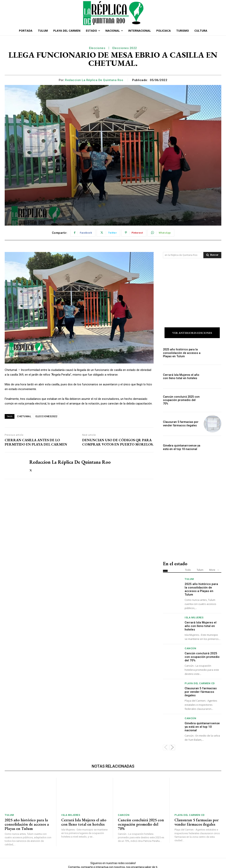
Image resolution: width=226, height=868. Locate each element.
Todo (188, 543)
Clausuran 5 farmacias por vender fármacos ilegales (180, 397)
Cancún (190, 622)
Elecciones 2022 (125, 48)
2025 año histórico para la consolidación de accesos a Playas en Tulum (181, 326)
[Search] (212, 255)
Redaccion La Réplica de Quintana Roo (94, 80)
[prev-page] (166, 721)
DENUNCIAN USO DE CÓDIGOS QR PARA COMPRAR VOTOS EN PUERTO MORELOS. (118, 442)
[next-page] (172, 721)
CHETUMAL (24, 416)
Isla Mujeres (194, 591)
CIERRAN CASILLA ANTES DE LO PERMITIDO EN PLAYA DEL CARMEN (36, 442)
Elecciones (97, 48)
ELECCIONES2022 (46, 416)
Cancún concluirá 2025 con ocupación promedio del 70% (182, 373)
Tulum (200, 543)
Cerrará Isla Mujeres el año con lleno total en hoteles (180, 350)
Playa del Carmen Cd (200, 657)
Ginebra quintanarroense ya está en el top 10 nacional (181, 420)
